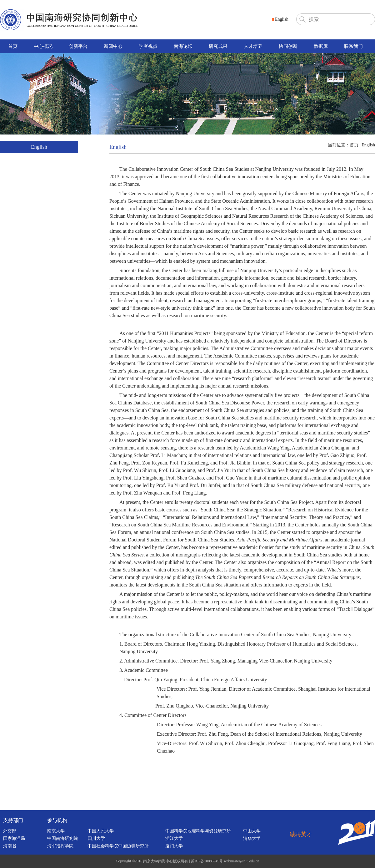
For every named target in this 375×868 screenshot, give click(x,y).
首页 (354, 145)
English (368, 145)
